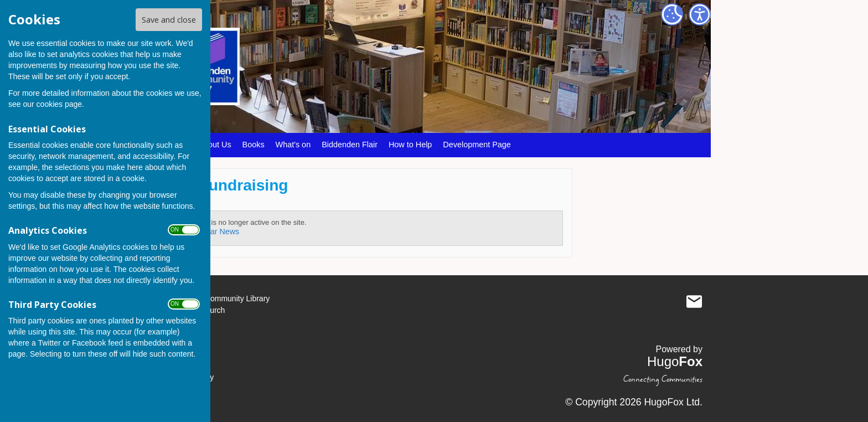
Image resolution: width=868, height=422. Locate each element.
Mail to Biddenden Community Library (694, 301)
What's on (293, 145)
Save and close (169, 20)
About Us (215, 145)
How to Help (410, 145)
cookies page (60, 104)
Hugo (675, 361)
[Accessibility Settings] (700, 14)
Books (254, 145)
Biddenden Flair (350, 145)
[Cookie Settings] (672, 14)
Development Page (477, 145)
